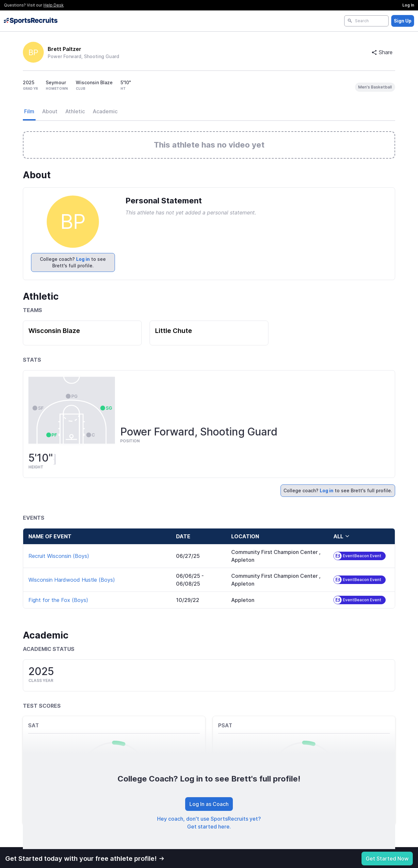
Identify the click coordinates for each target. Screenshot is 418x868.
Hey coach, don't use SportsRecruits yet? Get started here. (209, 823)
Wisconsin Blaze (54, 331)
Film (29, 111)
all (342, 536)
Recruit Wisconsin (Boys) (59, 556)
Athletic (75, 111)
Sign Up (403, 21)
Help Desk (54, 5)
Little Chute (174, 331)
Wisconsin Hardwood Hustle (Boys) (72, 580)
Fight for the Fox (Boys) (58, 600)
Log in (83, 259)
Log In (408, 5)
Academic (105, 111)
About (50, 111)
